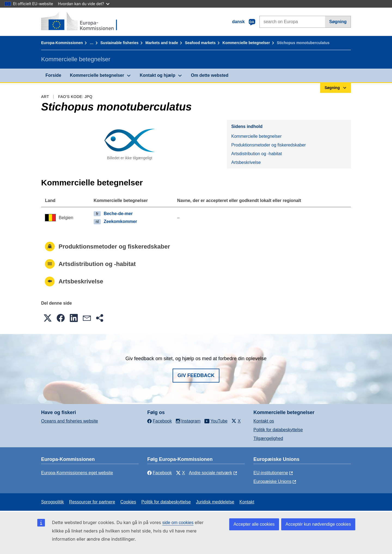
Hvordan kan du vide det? (84, 4)
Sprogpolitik (53, 502)
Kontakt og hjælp (157, 75)
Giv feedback (196, 375)
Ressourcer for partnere (92, 502)
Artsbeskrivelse (246, 162)
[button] (48, 318)
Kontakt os (264, 421)
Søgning (338, 22)
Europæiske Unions (272, 481)
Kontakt (247, 502)
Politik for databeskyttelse (278, 430)
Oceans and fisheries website (70, 421)
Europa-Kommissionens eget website (77, 473)
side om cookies (178, 523)
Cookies (128, 502)
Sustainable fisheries (120, 43)
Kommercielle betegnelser (246, 43)
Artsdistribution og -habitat (256, 154)
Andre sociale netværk (211, 473)
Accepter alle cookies (254, 524)
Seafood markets (200, 43)
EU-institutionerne (271, 473)
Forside (53, 75)
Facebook (160, 473)
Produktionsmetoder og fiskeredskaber (268, 145)
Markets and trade (162, 43)
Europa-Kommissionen (62, 43)
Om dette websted (210, 75)
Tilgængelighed (268, 438)
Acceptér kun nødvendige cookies (318, 524)
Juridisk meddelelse (215, 502)
